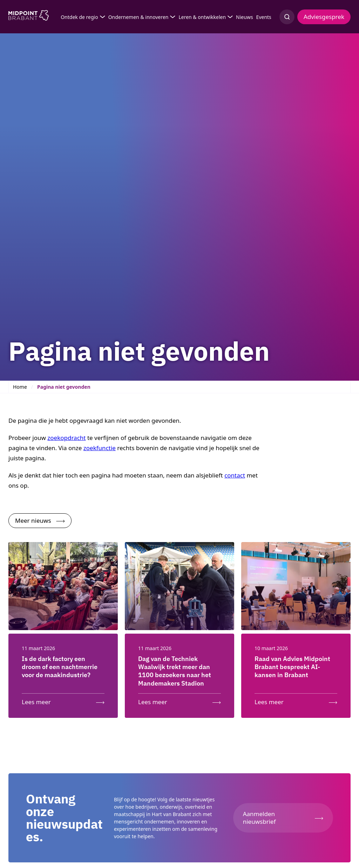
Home (20, 387)
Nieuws (245, 17)
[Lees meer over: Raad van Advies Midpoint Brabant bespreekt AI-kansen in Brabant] (296, 700)
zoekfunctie (100, 448)
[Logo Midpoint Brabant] (29, 17)
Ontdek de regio (79, 17)
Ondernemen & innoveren (138, 17)
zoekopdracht (66, 438)
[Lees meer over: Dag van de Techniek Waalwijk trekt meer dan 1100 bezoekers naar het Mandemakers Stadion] (179, 700)
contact (235, 475)
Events (264, 17)
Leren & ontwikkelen (202, 17)
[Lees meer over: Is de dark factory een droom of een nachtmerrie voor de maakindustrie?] (63, 700)
